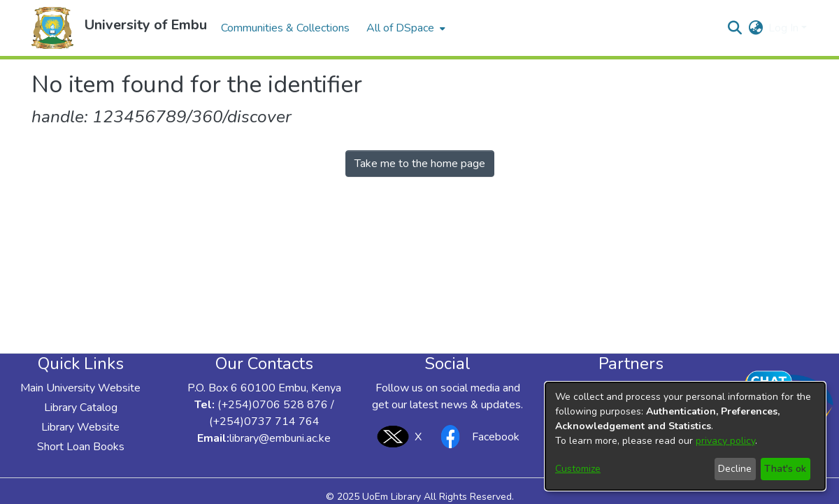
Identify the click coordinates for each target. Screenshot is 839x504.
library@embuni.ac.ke (280, 438)
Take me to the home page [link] (420, 164)
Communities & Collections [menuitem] (285, 28)
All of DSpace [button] (400, 28)
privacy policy (725, 441)
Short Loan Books (81, 447)
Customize (578, 469)
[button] (52, 28)
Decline (735, 469)
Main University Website (80, 388)
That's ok (785, 469)
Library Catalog (81, 408)
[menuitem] (404, 28)
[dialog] (685, 436)
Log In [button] (785, 28)
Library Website (80, 427)
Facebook (476, 437)
